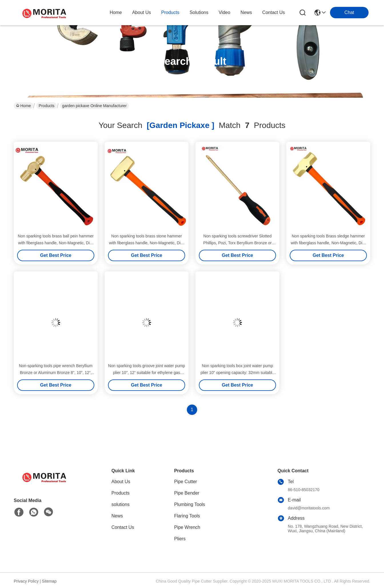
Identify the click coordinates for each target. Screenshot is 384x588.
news (246, 12)
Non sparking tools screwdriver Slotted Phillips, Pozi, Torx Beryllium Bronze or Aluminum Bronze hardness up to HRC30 (238, 243)
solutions (199, 12)
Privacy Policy (26, 581)
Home (116, 12)
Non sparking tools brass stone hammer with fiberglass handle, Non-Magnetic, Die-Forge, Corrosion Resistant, (146, 243)
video (224, 12)
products (170, 12)
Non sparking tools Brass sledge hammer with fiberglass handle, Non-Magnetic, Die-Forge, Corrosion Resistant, (328, 243)
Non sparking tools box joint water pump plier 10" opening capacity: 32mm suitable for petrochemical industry (238, 373)
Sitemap (49, 581)
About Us (121, 482)
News (117, 516)
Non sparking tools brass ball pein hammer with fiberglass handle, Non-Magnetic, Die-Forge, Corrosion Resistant (56, 243)
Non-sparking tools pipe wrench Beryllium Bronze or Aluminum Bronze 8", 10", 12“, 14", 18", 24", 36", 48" (56, 373)
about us (141, 12)
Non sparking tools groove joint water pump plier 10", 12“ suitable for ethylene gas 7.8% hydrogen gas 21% (146, 373)
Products (46, 106)
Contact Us (123, 527)
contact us (274, 12)
